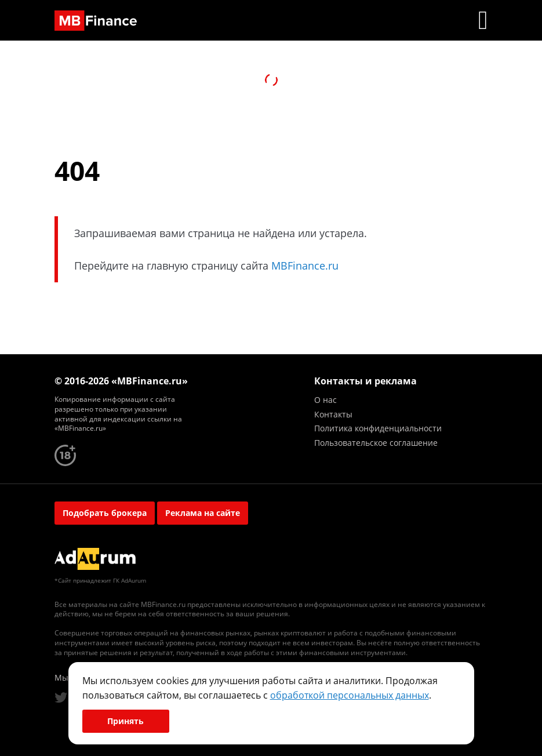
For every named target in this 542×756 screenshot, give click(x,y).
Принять (126, 721)
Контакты (333, 414)
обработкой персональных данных (350, 695)
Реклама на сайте (203, 513)
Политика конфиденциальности (378, 428)
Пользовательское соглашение (376, 443)
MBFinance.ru (305, 266)
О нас (325, 400)
